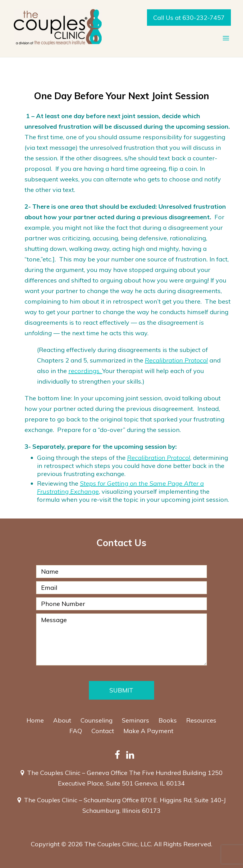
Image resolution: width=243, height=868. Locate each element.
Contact (103, 731)
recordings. (85, 371)
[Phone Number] (122, 604)
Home (35, 720)
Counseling (96, 720)
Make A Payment (148, 731)
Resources (201, 720)
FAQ (76, 731)
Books (168, 720)
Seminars (135, 720)
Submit (121, 690)
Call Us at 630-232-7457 (189, 18)
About (62, 720)
